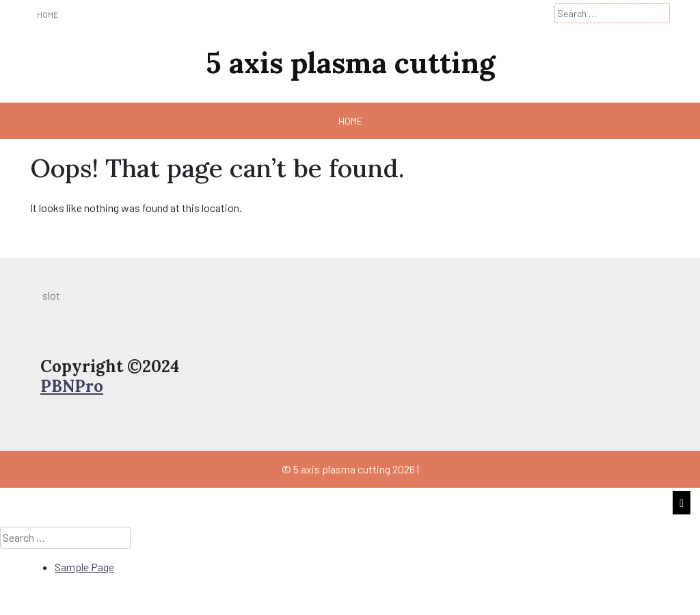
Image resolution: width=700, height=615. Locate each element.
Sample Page (84, 567)
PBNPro (72, 386)
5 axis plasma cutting (350, 63)
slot (51, 295)
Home (48, 14)
